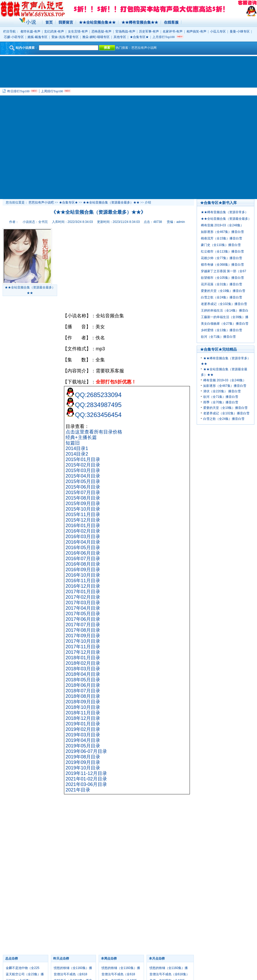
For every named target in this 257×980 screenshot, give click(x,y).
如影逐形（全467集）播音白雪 (222, 232)
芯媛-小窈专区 (14, 37)
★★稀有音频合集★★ (140, 22)
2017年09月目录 (83, 636)
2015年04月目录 (83, 476)
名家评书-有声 (173, 31)
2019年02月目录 (83, 729)
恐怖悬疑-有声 (101, 31)
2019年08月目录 (83, 757)
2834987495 (104, 405)
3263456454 (104, 415)
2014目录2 (77, 454)
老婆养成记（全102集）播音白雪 (224, 304)
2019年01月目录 (83, 724)
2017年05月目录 (83, 614)
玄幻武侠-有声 (54, 31)
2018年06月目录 (83, 685)
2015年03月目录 (83, 470)
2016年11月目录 (83, 581)
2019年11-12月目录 (86, 773)
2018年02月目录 (83, 663)
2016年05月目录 (83, 548)
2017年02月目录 (83, 597)
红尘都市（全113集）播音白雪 (222, 251)
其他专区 (120, 37)
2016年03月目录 (83, 537)
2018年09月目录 (83, 702)
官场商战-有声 (125, 31)
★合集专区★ (139, 37)
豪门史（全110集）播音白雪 (221, 245)
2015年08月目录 (83, 498)
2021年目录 (78, 790)
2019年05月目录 (83, 746)
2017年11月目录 (83, 647)
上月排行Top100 (164, 37)
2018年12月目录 (83, 718)
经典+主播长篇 (81, 437)
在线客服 (171, 22)
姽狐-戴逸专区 (38, 37)
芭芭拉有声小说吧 (41, 202)
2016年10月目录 (83, 575)
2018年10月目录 (83, 707)
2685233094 (104, 395)
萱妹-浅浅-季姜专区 (65, 37)
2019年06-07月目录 (86, 751)
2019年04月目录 (83, 740)
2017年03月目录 (83, 603)
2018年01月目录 (83, 658)
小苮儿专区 (218, 31)
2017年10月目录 (83, 641)
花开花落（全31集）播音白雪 (221, 284)
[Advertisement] (49, 147)
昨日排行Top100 (18, 91)
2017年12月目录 (83, 652)
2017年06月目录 (83, 619)
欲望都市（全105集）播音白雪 (222, 278)
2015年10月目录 (83, 509)
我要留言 (66, 22)
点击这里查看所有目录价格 (94, 432)
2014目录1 (77, 448)
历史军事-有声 (149, 31)
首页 (49, 22)
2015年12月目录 (83, 520)
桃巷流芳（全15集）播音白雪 (221, 238)
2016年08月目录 (83, 564)
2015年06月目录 (83, 487)
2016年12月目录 (83, 586)
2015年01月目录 (83, 459)
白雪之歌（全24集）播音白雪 (221, 297)
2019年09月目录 (83, 762)
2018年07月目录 (83, 691)
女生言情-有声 (78, 31)
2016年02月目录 (83, 531)
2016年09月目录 (83, 570)
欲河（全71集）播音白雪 (218, 337)
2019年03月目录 (83, 735)
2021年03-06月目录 (86, 784)
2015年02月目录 (83, 465)
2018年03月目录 (83, 669)
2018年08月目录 (83, 696)
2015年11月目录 (83, 515)
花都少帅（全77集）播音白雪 (221, 258)
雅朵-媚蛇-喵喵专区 (96, 37)
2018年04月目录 (83, 674)
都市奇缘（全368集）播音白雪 (222, 265)
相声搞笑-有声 (196, 31)
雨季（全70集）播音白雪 (221, 402)
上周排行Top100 (52, 91)
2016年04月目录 (83, 542)
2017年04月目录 (83, 608)
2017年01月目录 (83, 592)
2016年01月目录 (83, 526)
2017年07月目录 (83, 625)
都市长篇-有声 (30, 31)
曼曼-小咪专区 (240, 31)
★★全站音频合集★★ (97, 22)
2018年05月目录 (83, 680)
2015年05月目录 (83, 481)
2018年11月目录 (83, 713)
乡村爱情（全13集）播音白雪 (221, 330)
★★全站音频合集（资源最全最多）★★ (111, 202)
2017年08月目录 (83, 630)
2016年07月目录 (83, 559)
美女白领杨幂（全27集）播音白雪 (225, 324)
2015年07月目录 (83, 492)
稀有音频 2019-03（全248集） (222, 225)
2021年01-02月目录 (86, 779)
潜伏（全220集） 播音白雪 (222, 391)
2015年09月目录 (83, 504)
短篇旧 (73, 443)
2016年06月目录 (83, 553)
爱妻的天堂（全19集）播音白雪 (223, 291)
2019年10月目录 (83, 768)
